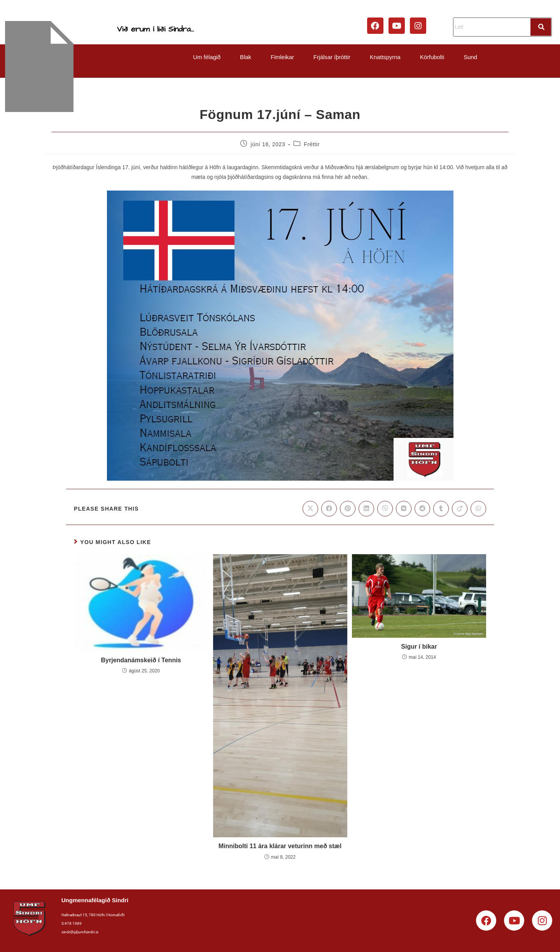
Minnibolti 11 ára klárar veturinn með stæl (280, 846)
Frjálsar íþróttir (332, 57)
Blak (246, 57)
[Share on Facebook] (329, 509)
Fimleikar (282, 57)
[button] (209, 57)
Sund (470, 57)
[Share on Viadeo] (460, 509)
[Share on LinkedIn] (366, 509)
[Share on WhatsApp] (478, 509)
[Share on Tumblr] (441, 509)
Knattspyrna (385, 57)
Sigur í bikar (419, 647)
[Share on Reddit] (422, 509)
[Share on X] (310, 509)
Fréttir (312, 144)
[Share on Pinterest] (348, 509)
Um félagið (207, 57)
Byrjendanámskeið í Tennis (141, 660)
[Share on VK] (404, 509)
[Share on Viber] (385, 509)
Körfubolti (432, 57)
